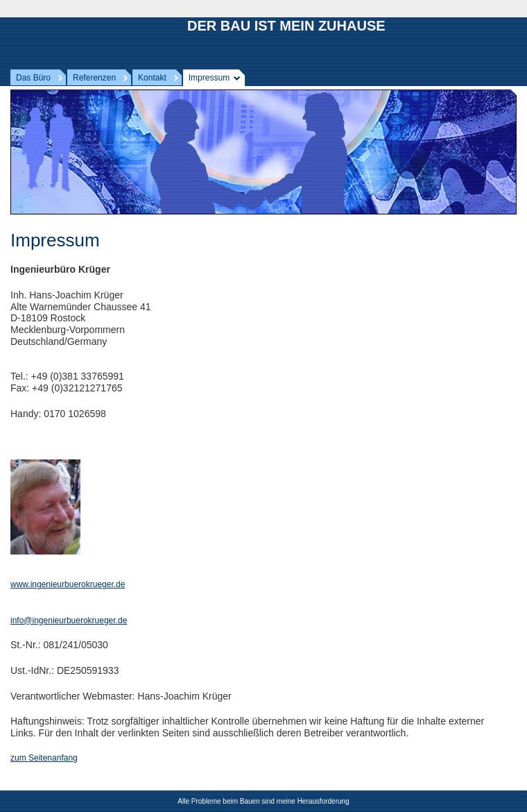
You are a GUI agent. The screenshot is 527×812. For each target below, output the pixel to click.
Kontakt (152, 78)
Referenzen (94, 78)
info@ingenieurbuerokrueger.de (69, 620)
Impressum (209, 78)
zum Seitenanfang (44, 758)
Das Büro (33, 78)
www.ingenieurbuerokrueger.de (68, 584)
